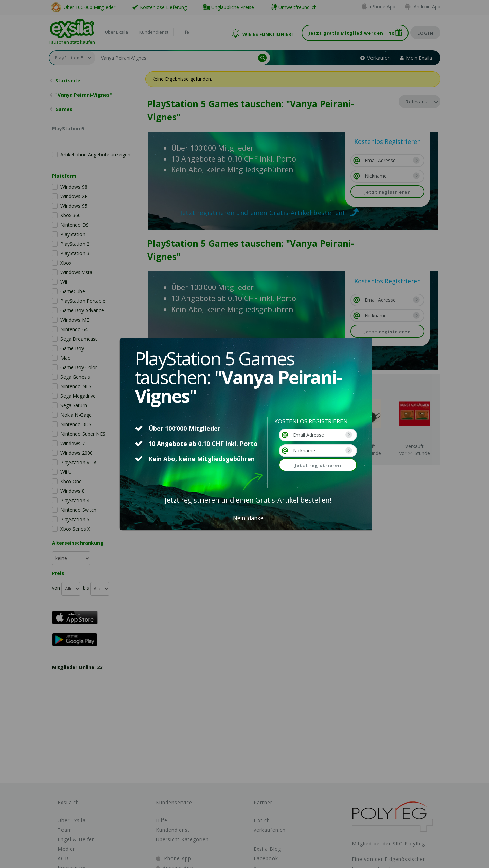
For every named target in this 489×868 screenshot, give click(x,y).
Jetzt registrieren (318, 465)
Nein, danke (248, 518)
